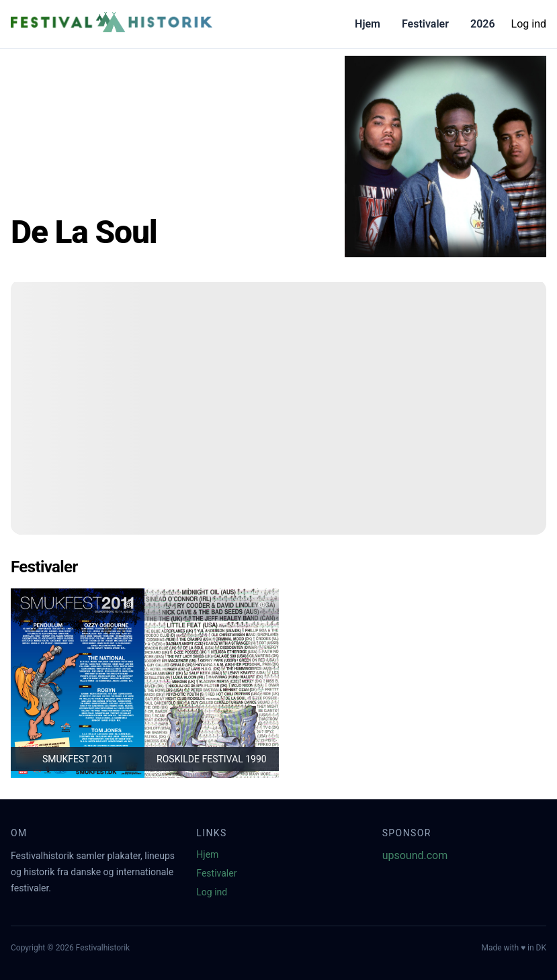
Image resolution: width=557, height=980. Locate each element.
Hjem (368, 24)
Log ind (529, 24)
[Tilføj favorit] (128, 605)
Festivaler (425, 24)
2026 (483, 24)
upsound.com (415, 855)
